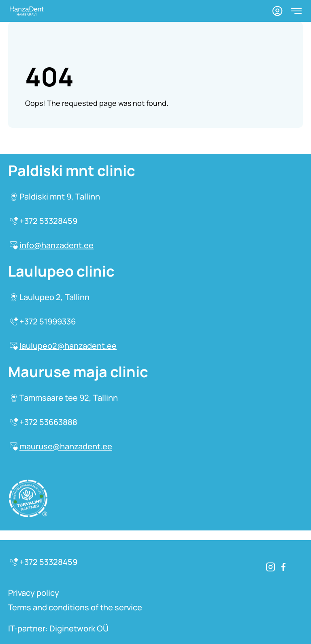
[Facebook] (283, 567)
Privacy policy (34, 593)
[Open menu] (296, 11)
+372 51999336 (43, 321)
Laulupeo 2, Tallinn (50, 297)
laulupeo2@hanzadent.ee (63, 346)
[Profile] (277, 11)
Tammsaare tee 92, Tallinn (64, 398)
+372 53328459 (44, 221)
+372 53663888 (44, 422)
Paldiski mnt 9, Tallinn (55, 196)
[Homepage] (26, 11)
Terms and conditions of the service (75, 607)
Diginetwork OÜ (79, 628)
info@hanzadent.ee (52, 245)
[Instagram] (271, 567)
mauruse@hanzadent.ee (61, 446)
